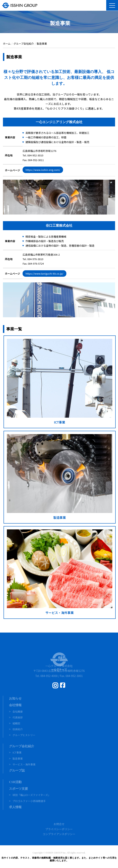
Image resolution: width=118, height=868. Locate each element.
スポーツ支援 (18, 789)
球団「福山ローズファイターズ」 (32, 795)
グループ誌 (17, 770)
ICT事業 (17, 752)
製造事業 (18, 758)
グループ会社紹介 (22, 746)
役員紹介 (18, 729)
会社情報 (15, 705)
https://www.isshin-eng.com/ (43, 170)
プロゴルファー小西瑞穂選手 (29, 801)
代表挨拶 (18, 717)
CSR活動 (15, 782)
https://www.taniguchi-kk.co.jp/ (44, 274)
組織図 (16, 723)
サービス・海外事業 (24, 764)
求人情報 (15, 807)
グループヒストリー (24, 735)
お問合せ (59, 824)
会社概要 (18, 712)
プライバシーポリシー (59, 829)
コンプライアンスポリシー (59, 834)
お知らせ (15, 698)
